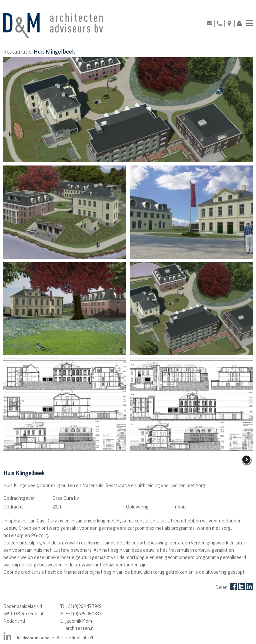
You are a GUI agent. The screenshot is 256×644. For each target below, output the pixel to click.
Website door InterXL (75, 638)
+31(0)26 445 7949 (83, 606)
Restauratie (17, 52)
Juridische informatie (35, 638)
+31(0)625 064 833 (83, 614)
